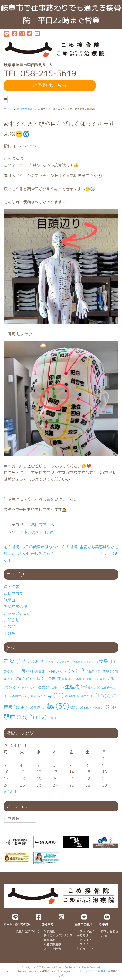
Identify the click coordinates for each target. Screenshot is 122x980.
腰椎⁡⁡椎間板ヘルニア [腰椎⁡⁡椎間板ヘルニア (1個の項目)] (79, 696)
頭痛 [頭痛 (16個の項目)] (16, 717)
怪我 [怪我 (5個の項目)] (40, 678)
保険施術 (49, 931)
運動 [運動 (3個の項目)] (27, 707)
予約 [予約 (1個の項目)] (9, 671)
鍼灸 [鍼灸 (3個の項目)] (77, 707)
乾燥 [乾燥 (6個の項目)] (107, 661)
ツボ (23, 532)
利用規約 (103, 971)
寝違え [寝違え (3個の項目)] (23, 679)
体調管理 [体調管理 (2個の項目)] (41, 671)
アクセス (82, 944)
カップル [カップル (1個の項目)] (74, 662)
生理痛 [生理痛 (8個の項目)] (76, 687)
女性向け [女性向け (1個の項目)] (94, 671)
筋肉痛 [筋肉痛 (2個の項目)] (38, 696)
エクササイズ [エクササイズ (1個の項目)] (56, 662)
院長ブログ (13, 594)
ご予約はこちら (50, 86)
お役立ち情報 (43, 525)
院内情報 (11, 587)
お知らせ (11, 620)
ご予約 (103, 924)
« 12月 (10, 792)
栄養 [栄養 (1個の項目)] (102, 679)
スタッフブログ (17, 613)
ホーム (8, 924)
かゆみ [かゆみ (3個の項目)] (36, 662)
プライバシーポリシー (84, 971)
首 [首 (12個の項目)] (38, 717)
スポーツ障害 (52, 949)
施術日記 (11, 600)
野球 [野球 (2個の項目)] (40, 707)
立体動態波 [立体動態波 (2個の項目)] (19, 696)
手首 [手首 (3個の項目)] (55, 679)
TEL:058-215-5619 (40, 74)
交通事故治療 (52, 944)
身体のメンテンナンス (58, 936)
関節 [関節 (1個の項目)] (89, 708)
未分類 (9, 633)
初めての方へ (23, 924)
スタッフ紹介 (85, 931)
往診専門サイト (87, 949)
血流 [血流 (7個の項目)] (102, 695)
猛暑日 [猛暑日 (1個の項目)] (58, 687)
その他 (9, 626)
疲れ (35, 532)
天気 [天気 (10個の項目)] (74, 670)
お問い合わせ (110, 931)
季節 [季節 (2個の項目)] (108, 671)
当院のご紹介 (83, 924)
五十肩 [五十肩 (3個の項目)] (23, 671)
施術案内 (47, 924)
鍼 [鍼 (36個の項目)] (58, 706)
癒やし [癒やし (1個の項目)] (94, 687)
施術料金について (28, 931)
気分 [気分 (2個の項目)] (15, 687)
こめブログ (84, 940)
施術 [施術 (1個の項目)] (80, 679)
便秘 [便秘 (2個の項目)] (57, 671)
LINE (104, 936)
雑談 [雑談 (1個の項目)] (100, 708)
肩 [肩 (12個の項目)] (55, 695)
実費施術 (49, 940)
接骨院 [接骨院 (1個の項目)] (68, 679)
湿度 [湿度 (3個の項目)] (44, 687)
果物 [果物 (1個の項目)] (91, 679)
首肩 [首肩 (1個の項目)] (52, 718)
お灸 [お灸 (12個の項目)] (15, 661)
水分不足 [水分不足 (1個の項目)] (29, 687)
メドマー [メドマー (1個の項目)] (90, 662)
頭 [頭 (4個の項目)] (111, 707)
